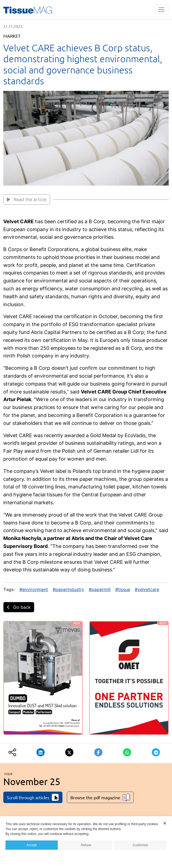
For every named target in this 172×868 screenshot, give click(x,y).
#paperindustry (68, 589)
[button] (41, 752)
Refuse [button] (86, 845)
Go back (19, 607)
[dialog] (86, 842)
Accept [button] (32, 845)
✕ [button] (165, 823)
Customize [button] (140, 845)
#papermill (100, 589)
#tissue (123, 589)
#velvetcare (147, 589)
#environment (34, 589)
